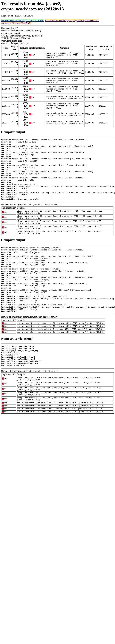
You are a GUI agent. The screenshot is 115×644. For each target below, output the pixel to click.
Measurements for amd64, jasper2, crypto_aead (23, 21)
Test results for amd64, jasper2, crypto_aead (65, 21)
